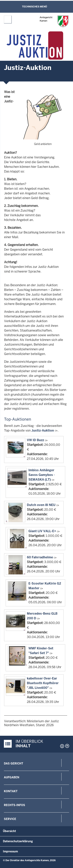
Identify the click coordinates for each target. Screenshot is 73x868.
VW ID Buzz (35, 440)
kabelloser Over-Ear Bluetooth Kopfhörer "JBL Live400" (43, 683)
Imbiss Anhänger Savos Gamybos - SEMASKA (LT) (42, 475)
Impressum (10, 851)
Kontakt (11, 791)
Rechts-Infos (15, 805)
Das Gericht (14, 763)
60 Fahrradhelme (40, 557)
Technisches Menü (35, 7)
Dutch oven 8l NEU (41, 505)
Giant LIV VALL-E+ (42, 531)
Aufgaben (12, 777)
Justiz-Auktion (43, 430)
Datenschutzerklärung (18, 841)
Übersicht (9, 831)
